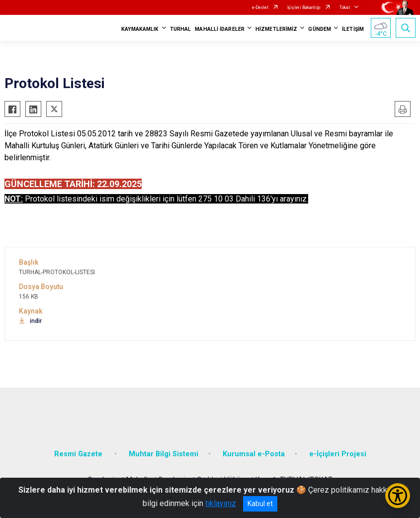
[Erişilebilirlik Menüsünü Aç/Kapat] (398, 496)
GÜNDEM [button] (320, 29)
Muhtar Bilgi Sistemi (164, 454)
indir (30, 321)
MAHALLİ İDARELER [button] (220, 29)
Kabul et (260, 504)
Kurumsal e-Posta (254, 454)
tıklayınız (221, 503)
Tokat (345, 7)
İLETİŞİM (353, 29)
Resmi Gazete (79, 454)
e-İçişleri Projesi (338, 454)
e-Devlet (260, 7)
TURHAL (181, 29)
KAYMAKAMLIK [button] (140, 29)
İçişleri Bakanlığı (304, 7)
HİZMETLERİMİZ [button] (276, 29)
